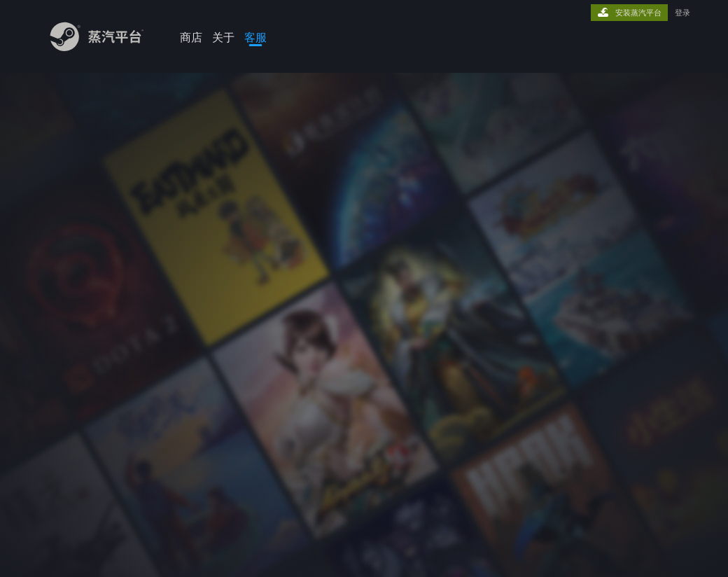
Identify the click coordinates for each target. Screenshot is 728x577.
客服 (255, 37)
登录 (682, 13)
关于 (223, 37)
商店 (191, 37)
